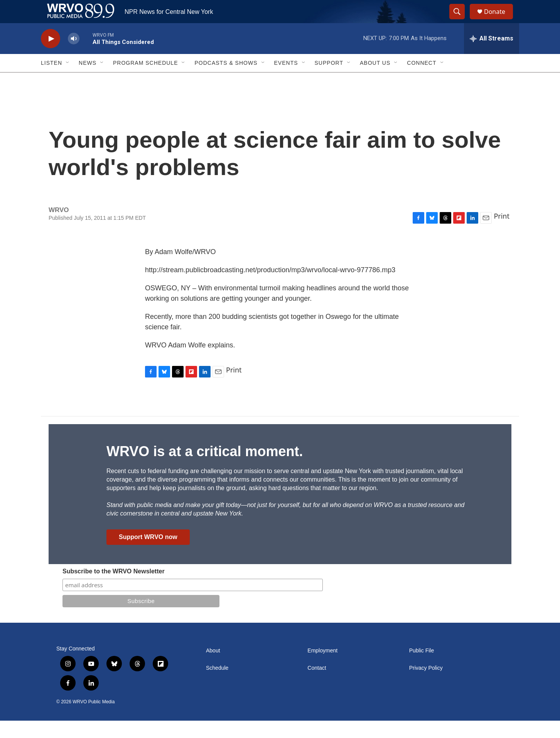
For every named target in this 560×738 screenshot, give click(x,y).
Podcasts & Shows (226, 80)
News (88, 80)
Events (286, 80)
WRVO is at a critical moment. (205, 469)
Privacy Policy (426, 685)
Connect (422, 80)
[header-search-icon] (460, 20)
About (213, 668)
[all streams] (492, 56)
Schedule (217, 685)
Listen (51, 80)
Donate (499, 20)
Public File (422, 668)
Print (502, 233)
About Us (375, 80)
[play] (51, 56)
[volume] (74, 56)
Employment (322, 668)
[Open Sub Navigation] (68, 80)
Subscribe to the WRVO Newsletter (114, 589)
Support (329, 80)
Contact (317, 685)
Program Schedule (145, 80)
